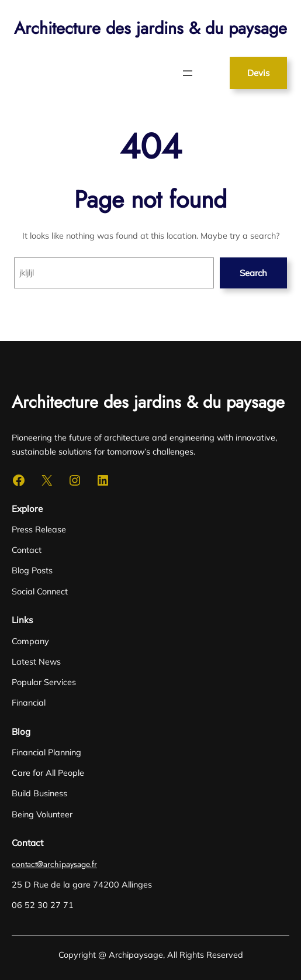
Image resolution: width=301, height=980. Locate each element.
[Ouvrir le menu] (188, 73)
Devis (258, 73)
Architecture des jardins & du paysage (150, 28)
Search (253, 273)
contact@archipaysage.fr (54, 864)
